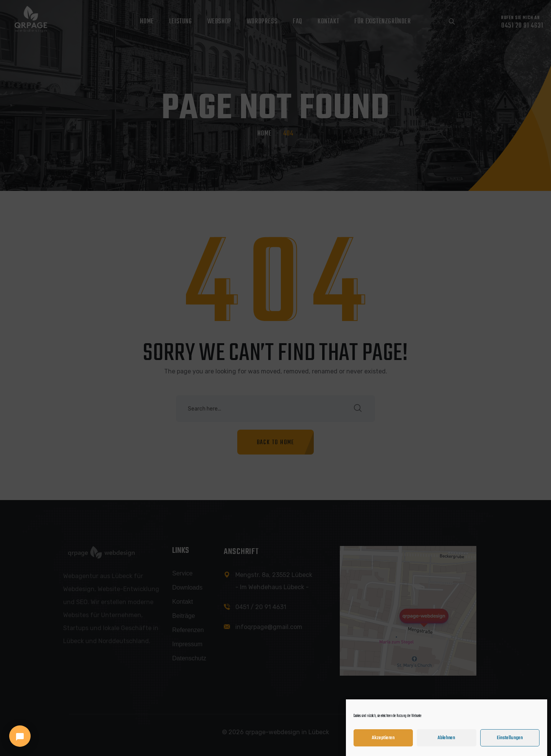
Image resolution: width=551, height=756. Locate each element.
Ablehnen (446, 744)
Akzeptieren (383, 744)
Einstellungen (510, 744)
